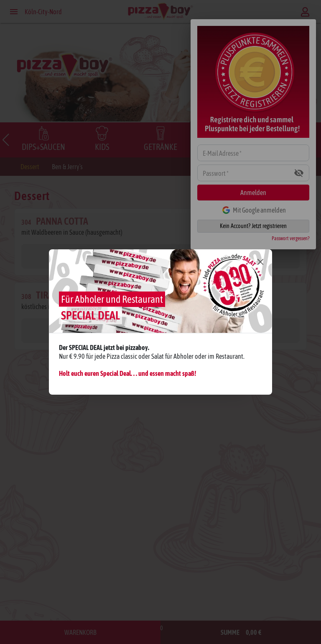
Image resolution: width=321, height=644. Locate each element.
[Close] (260, 261)
